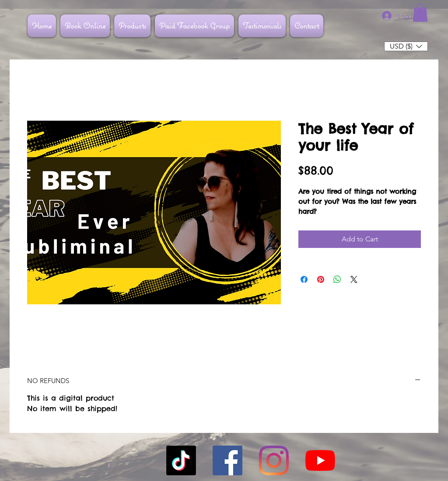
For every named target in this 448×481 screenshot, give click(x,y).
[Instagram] (274, 460)
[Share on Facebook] (304, 279)
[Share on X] (354, 279)
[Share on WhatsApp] (337, 279)
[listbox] (406, 46)
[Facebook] (227, 460)
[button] (420, 13)
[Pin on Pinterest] (321, 279)
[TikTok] (181, 460)
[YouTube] (320, 460)
